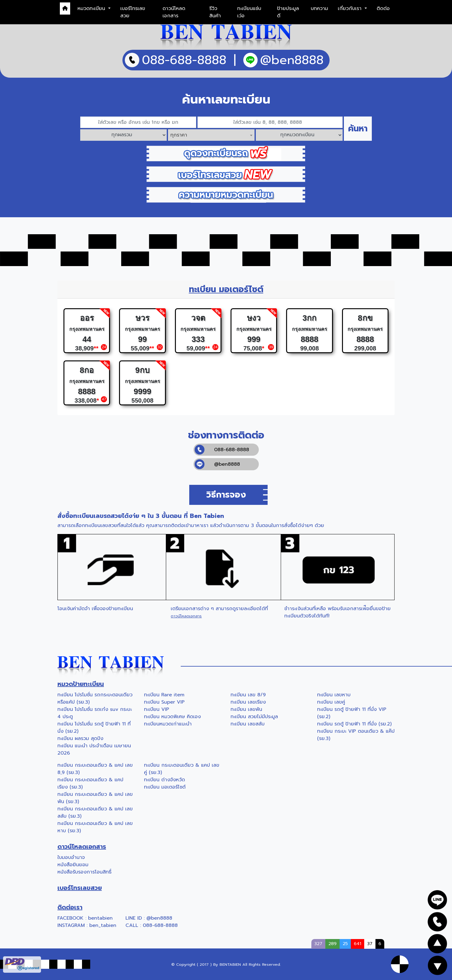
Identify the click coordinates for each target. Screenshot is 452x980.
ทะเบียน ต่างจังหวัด (164, 780)
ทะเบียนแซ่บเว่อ (249, 12)
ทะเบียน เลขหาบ (334, 695)
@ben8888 (217, 464)
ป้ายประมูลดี (288, 12)
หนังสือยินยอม (73, 865)
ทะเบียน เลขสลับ (248, 724)
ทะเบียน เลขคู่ (331, 702)
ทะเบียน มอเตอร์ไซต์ (165, 787)
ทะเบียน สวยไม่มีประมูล (254, 717)
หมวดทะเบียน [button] (92, 8)
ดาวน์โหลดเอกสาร (174, 12)
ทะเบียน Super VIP (164, 702)
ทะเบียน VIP (157, 709)
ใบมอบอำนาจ (71, 857)
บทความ (319, 8)
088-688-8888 (222, 450)
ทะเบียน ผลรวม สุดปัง (80, 738)
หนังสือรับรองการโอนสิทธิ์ (84, 872)
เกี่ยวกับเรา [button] (351, 8)
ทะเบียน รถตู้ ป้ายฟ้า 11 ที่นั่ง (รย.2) (354, 724)
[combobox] (211, 135)
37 (370, 944)
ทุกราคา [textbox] (179, 135)
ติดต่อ (383, 8)
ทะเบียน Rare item (164, 695)
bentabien (100, 918)
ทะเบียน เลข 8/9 (248, 695)
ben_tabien (103, 925)
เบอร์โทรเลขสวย (133, 12)
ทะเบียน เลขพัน (246, 709)
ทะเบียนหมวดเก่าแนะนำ (168, 724)
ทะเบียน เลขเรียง (248, 702)
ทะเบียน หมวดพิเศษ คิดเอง (172, 717)
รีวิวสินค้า (215, 12)
